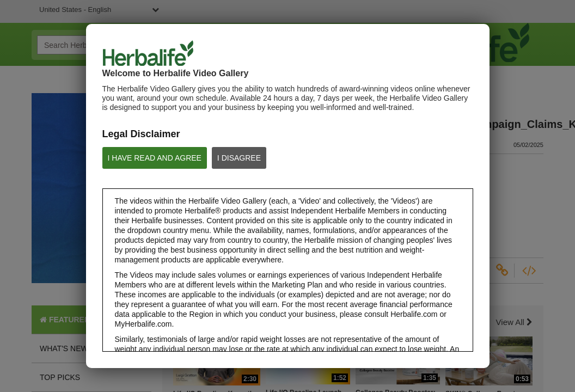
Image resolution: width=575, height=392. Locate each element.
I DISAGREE (239, 158)
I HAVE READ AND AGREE (155, 158)
